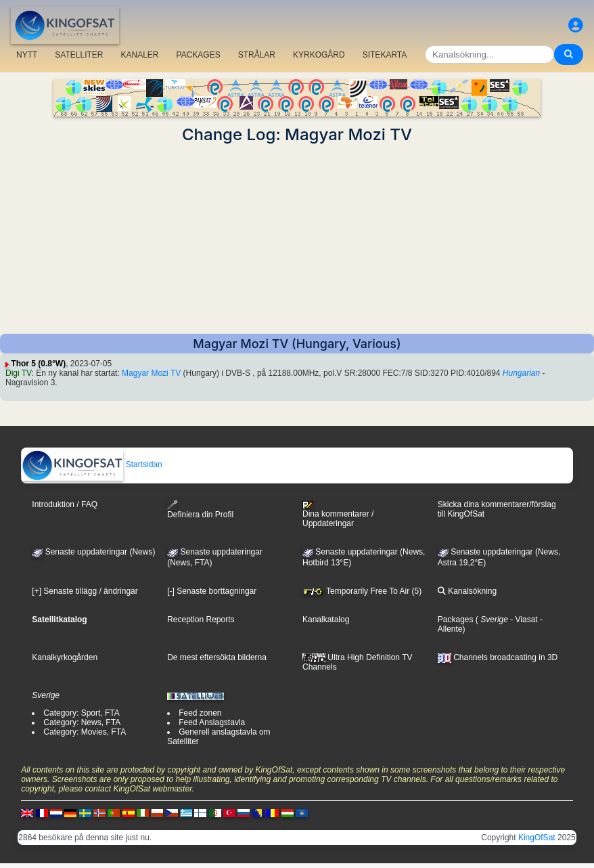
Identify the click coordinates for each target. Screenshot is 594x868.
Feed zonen (200, 713)
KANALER (139, 55)
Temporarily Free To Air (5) (362, 591)
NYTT (27, 55)
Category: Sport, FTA (81, 713)
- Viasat (523, 620)
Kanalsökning (467, 591)
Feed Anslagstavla (212, 722)
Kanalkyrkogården (65, 657)
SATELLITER (79, 55)
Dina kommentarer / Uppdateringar (338, 515)
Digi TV (19, 373)
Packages (456, 620)
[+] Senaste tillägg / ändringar (85, 591)
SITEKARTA (385, 55)
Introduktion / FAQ (65, 504)
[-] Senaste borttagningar (212, 591)
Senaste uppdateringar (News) (93, 552)
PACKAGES (199, 55)
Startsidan (92, 464)
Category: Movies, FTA (85, 732)
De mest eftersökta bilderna (217, 657)
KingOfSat (537, 838)
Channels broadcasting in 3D (498, 657)
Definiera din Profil (200, 509)
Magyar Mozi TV (151, 373)
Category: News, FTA (82, 722)
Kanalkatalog (326, 620)
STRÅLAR (257, 55)
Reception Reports (201, 620)
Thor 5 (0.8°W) (38, 364)
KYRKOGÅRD (319, 55)
